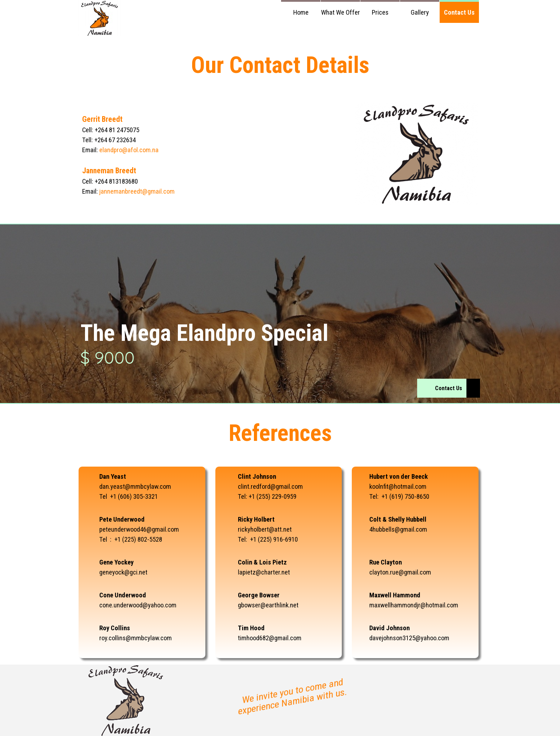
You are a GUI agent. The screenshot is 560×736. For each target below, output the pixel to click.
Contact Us (459, 13)
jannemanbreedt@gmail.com (137, 192)
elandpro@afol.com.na (129, 150)
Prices (380, 13)
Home (301, 13)
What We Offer (341, 13)
